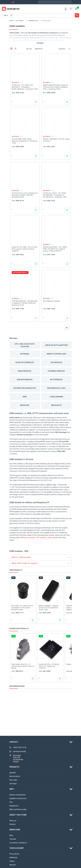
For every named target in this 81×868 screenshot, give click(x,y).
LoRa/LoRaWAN (56, 397)
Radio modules (25, 371)
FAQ (11, 802)
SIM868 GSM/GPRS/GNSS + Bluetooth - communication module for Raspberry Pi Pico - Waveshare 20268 (56, 87)
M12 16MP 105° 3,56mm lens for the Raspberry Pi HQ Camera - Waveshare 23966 (22, 608)
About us (13, 821)
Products (14, 767)
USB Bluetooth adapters (56, 345)
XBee (25, 397)
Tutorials (13, 839)
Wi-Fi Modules (56, 380)
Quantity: (62, 49)
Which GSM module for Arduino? (25, 563)
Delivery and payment (18, 795)
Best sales (13, 780)
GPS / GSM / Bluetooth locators (25, 345)
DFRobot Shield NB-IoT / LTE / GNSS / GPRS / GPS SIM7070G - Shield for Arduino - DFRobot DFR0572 (55, 249)
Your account (17, 848)
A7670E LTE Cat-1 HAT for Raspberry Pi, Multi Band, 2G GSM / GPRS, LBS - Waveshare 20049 (25, 195)
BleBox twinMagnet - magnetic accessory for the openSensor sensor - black (49, 608)
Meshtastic (56, 405)
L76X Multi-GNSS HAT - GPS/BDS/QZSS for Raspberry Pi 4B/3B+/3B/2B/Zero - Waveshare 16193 (25, 303)
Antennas (25, 354)
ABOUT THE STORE (18, 815)
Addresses (13, 857)
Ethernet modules (56, 371)
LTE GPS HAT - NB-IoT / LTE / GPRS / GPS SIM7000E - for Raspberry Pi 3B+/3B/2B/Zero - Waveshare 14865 (55, 195)
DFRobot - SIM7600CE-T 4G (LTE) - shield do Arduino (56, 140)
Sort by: (29, 49)
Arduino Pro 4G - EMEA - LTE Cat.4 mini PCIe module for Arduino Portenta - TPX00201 (25, 249)
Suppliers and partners (18, 798)
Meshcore (25, 405)
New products (15, 776)
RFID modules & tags (56, 388)
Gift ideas (13, 784)
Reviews (13, 824)
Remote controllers (56, 354)
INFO (12, 789)
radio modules (53, 538)
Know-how (15, 830)
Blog (11, 835)
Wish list (13, 865)
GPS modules (56, 362)
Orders (12, 861)
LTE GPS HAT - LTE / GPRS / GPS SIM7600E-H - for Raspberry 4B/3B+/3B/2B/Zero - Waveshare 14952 (25, 87)
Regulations (14, 806)
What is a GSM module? (21, 557)
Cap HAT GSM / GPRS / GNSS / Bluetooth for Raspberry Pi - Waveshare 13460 (25, 141)
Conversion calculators (18, 843)
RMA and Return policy (18, 809)
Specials (13, 773)
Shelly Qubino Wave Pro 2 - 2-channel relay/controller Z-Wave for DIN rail (23, 666)
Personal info (14, 854)
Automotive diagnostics (25, 388)
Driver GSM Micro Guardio (51, 301)
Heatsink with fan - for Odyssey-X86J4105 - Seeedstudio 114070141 (49, 666)
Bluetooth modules (25, 362)
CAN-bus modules (25, 380)
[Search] (48, 15)
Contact (14, 742)
